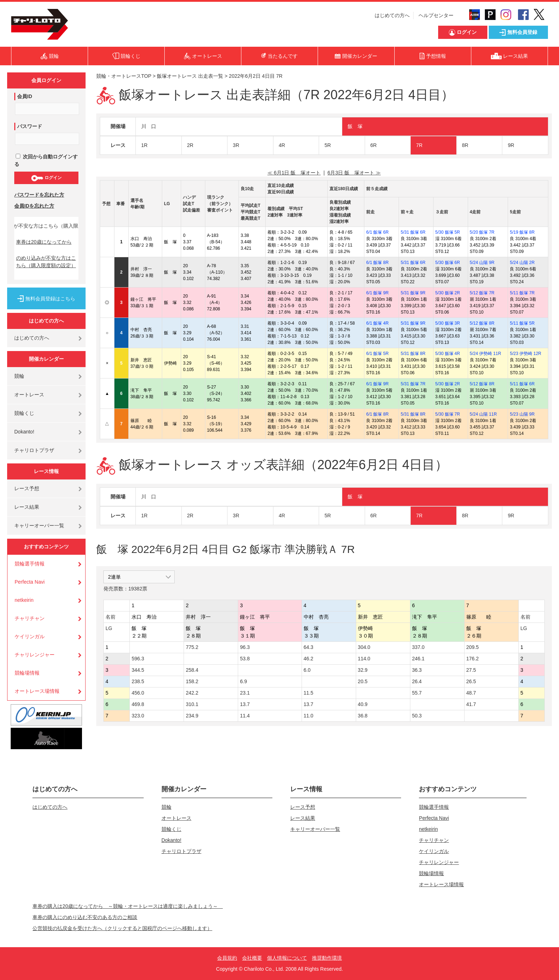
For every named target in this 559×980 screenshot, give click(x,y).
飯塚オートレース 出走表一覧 (190, 76)
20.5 (363, 681)
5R (328, 145)
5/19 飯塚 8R (522, 232)
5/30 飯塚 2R (448, 293)
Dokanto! (24, 432)
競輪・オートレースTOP (124, 76)
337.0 (418, 647)
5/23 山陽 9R (522, 414)
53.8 (245, 659)
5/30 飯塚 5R (448, 232)
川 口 (149, 126)
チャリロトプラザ (34, 450)
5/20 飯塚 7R (482, 232)
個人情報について (287, 958)
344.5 (138, 670)
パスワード (30, 126)
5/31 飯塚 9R (413, 293)
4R (282, 145)
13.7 (245, 704)
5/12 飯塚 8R (482, 323)
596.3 (138, 659)
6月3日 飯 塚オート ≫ (354, 173)
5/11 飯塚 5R (522, 323)
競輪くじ (24, 413)
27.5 (471, 670)
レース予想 (27, 488)
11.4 (245, 716)
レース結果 (27, 507)
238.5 (138, 681)
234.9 (192, 716)
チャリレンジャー (35, 655)
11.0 (309, 716)
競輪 (19, 376)
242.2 (192, 693)
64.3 (309, 647)
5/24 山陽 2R (522, 263)
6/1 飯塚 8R (377, 263)
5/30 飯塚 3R (448, 323)
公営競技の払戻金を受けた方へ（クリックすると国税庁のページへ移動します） (122, 928)
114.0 (364, 659)
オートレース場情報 (37, 691)
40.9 (363, 704)
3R (236, 145)
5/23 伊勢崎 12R (525, 354)
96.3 (245, 647)
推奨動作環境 (327, 958)
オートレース (29, 395)
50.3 (417, 716)
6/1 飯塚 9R (377, 293)
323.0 (138, 716)
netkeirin (24, 600)
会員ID (25, 96)
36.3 (417, 670)
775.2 (192, 647)
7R (419, 145)
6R (374, 145)
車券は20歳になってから (44, 242)
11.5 (309, 693)
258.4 (192, 670)
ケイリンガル (30, 636)
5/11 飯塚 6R (522, 384)
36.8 (363, 716)
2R (190, 145)
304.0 (364, 647)
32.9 (363, 670)
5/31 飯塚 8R (413, 354)
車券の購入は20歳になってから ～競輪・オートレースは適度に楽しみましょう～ (128, 906)
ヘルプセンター (436, 15)
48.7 (471, 693)
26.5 (471, 681)
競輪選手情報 (30, 564)
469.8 (138, 704)
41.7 (471, 704)
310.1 (192, 704)
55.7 (417, 693)
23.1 (245, 693)
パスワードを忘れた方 (39, 195)
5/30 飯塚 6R (448, 263)
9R (511, 145)
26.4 (417, 681)
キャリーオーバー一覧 (39, 525)
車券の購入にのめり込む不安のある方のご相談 (85, 917)
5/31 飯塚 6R (413, 232)
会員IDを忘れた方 (34, 206)
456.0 (138, 693)
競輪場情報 (27, 673)
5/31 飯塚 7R (413, 384)
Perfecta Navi (30, 582)
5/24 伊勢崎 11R (486, 354)
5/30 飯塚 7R (448, 414)
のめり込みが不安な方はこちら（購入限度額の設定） (46, 262)
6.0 (307, 670)
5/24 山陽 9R (482, 263)
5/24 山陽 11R (483, 414)
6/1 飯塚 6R (377, 232)
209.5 (473, 647)
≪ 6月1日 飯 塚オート (294, 173)
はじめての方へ (392, 15)
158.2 (192, 681)
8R (465, 145)
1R (144, 145)
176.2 (473, 659)
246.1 (418, 659)
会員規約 (227, 958)
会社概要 (252, 958)
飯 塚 (355, 126)
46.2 (309, 659)
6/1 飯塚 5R (377, 354)
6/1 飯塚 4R (377, 323)
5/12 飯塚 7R (482, 293)
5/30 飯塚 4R (448, 354)
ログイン (46, 178)
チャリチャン (30, 618)
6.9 (243, 681)
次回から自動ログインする (46, 160)
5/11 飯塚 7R (522, 293)
